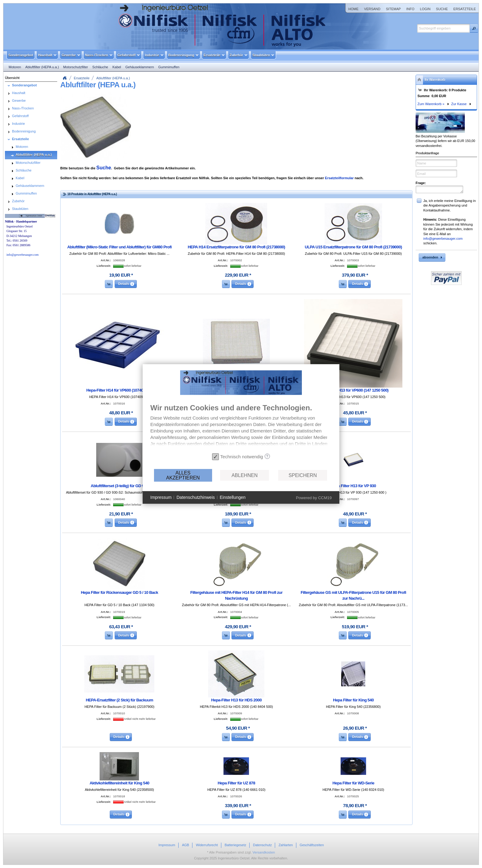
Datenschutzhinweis (196, 497)
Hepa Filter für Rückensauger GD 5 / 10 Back (119, 592)
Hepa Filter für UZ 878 (236, 783)
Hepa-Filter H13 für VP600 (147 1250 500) (353, 390)
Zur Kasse (459, 104)
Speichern (303, 475)
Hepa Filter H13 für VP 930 (353, 486)
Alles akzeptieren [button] (183, 475)
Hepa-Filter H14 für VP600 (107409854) (120, 390)
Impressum (161, 497)
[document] (241, 427)
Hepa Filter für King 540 (353, 700)
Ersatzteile (82, 78)
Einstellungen (233, 497)
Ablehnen (245, 475)
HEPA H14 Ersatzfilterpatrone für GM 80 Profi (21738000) (237, 247)
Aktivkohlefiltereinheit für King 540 (119, 783)
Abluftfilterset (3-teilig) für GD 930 (119, 486)
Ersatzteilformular (339, 178)
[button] (474, 28)
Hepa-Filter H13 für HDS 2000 (236, 700)
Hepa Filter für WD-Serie (353, 783)
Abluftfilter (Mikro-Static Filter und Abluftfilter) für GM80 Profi (120, 247)
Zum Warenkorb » (431, 104)
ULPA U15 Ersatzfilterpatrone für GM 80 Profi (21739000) (354, 247)
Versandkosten (264, 852)
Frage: (421, 183)
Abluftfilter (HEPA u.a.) (113, 78)
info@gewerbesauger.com (443, 239)
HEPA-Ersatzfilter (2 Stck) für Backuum (119, 700)
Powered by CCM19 (314, 498)
